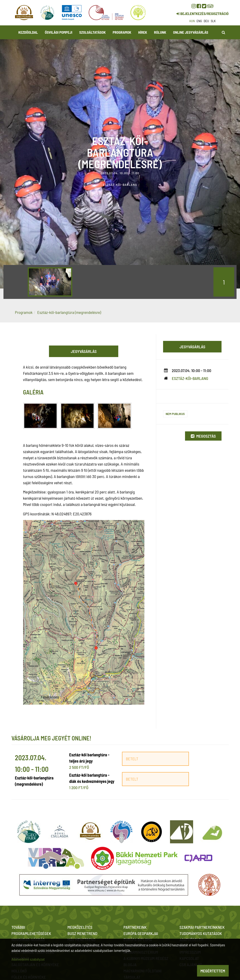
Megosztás (203, 436)
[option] (50, 282)
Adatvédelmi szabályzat (28, 959)
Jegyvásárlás (84, 351)
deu (206, 21)
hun (192, 21)
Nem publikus (175, 414)
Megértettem (213, 971)
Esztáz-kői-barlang (190, 378)
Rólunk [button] (160, 32)
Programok (122, 32)
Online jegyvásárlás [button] (191, 32)
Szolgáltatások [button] (93, 32)
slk (213, 21)
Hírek (143, 32)
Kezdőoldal (28, 32)
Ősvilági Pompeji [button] (59, 32)
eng (199, 21)
